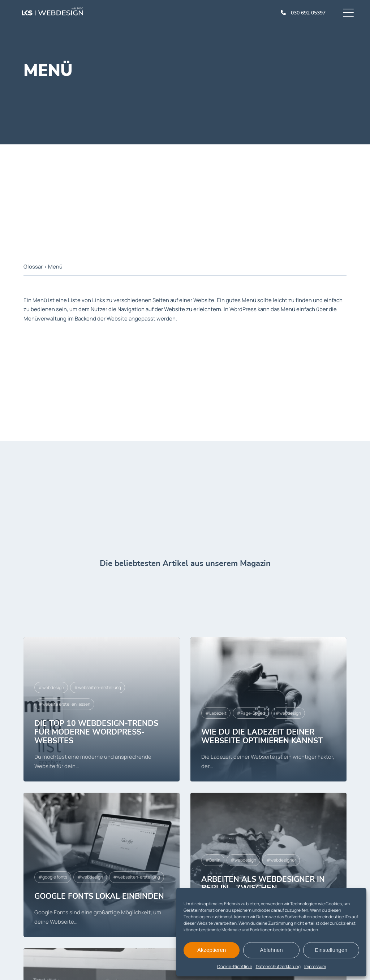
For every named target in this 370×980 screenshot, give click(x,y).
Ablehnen (271, 950)
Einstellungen (331, 950)
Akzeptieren (212, 950)
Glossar (33, 267)
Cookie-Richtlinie (235, 966)
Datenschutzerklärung (278, 966)
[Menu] (348, 13)
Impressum (315, 966)
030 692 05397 (308, 13)
